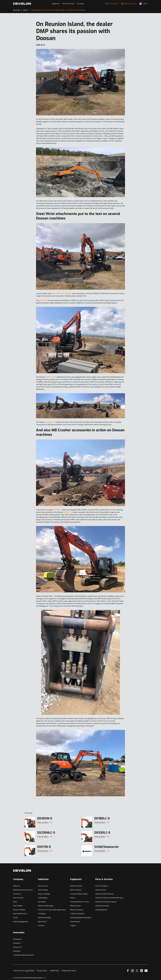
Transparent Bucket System (24, 955)
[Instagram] (132, 971)
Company (80, 4)
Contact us (17, 894)
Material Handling (44, 918)
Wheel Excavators (77, 910)
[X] (137, 971)
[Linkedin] (142, 971)
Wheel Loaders (76, 906)
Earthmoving (43, 890)
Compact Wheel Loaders (79, 894)
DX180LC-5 (67, 512)
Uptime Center (101, 890)
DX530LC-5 (58, 510)
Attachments (75, 922)
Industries (43, 879)
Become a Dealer (19, 910)
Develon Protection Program (106, 902)
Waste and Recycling (46, 906)
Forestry (41, 926)
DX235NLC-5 (50, 422)
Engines (73, 926)
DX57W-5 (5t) (51, 377)
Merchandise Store (20, 914)
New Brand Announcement (23, 890)
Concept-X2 (17, 947)
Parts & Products (102, 886)
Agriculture (42, 922)
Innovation (19, 932)
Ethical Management (21, 922)
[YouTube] (146, 971)
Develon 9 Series (76, 886)
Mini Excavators (76, 890)
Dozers (73, 898)
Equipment (56, 4)
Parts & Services (68, 4)
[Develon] (22, 4)
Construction (43, 886)
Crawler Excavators (77, 914)
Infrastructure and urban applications (52, 910)
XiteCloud (17, 951)
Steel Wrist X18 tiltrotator (62, 293)
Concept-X (17, 943)
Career (16, 918)
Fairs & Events (18, 898)
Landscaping (43, 898)
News (15, 902)
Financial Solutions (102, 906)
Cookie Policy (54, 971)
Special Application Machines (81, 918)
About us (16, 886)
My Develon (17, 939)
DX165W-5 (43, 300)
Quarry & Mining (44, 894)
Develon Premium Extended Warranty (109, 898)
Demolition (42, 902)
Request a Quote (129, 4)
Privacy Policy (42, 971)
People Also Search (69, 971)
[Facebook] (128, 971)
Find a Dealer (112, 4)
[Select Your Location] (141, 4)
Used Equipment (101, 910)
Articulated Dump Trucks (79, 902)
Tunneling (42, 914)
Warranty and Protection (105, 894)
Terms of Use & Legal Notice (24, 971)
